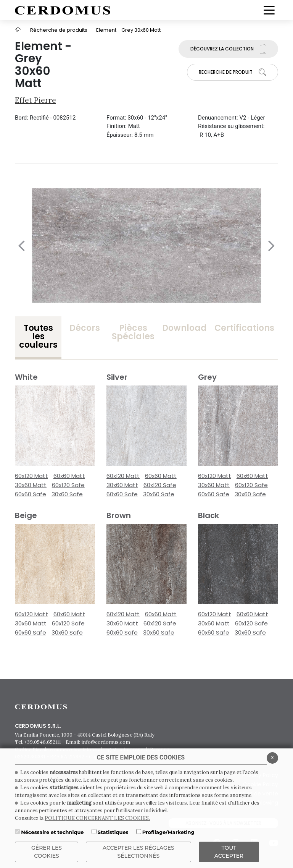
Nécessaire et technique (52, 832)
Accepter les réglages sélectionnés (138, 852)
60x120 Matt (31, 476)
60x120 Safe (68, 485)
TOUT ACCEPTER (229, 852)
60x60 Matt (69, 476)
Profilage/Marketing (168, 832)
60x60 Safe (31, 494)
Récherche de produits (59, 30)
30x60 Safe (67, 494)
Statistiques (113, 832)
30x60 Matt (31, 485)
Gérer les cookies (47, 852)
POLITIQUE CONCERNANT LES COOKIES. (97, 818)
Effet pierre (35, 100)
